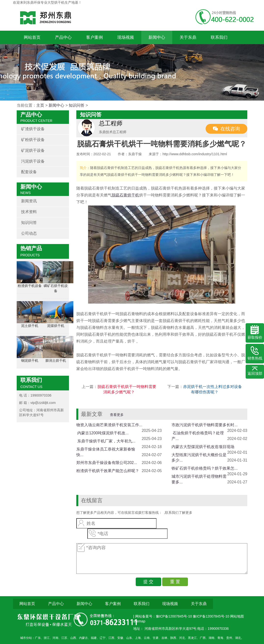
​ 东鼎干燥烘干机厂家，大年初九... (106, 441)
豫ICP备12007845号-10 (211, 616)
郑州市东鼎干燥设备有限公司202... (107, 463)
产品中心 (63, 37)
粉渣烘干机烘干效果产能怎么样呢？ (108, 471)
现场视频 (126, 37)
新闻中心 (157, 37)
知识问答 (77, 105)
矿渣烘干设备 (33, 129)
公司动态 (29, 233)
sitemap (139, 621)
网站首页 (32, 37)
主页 (40, 105)
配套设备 (29, 172)
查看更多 (117, 415)
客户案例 (94, 37)
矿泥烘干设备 (33, 150)
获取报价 (255, 332)
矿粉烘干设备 (33, 140)
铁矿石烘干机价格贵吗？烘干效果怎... (205, 468)
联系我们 (219, 37)
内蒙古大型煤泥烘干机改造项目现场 (203, 447)
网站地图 (237, 616)
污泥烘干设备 (33, 161)
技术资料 (29, 212)
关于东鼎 (188, 37)
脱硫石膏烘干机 (125, 195)
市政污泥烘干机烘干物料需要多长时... (205, 425)
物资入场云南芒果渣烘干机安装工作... (109, 425)
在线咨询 (230, 129)
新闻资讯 (29, 201)
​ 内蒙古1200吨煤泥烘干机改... (102, 433)
